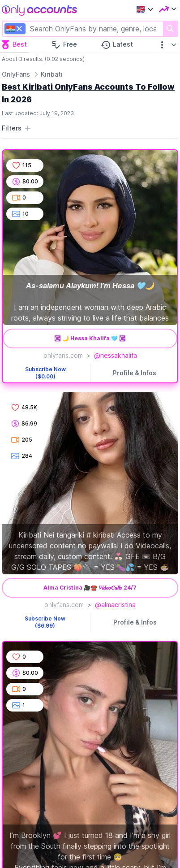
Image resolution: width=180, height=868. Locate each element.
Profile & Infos (135, 373)
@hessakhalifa (116, 355)
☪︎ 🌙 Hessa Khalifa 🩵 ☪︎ (90, 338)
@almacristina (115, 605)
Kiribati (52, 74)
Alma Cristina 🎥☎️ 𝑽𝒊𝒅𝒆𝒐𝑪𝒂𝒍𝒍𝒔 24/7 (90, 588)
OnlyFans (16, 74)
